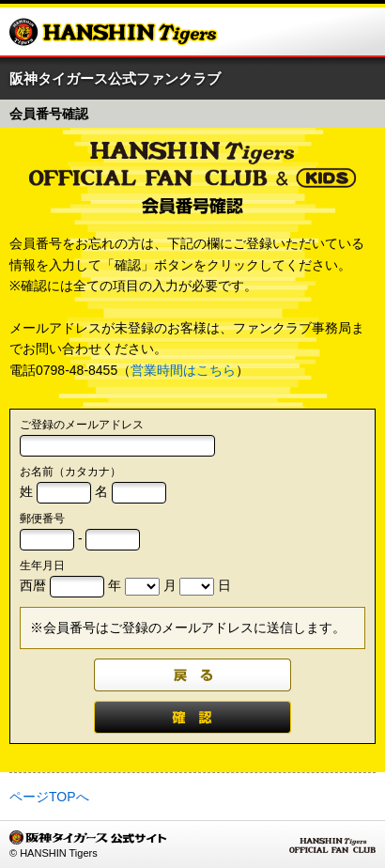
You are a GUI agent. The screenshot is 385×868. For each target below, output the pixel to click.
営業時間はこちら (183, 370)
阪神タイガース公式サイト (114, 32)
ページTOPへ (49, 797)
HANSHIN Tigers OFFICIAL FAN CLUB (332, 845)
